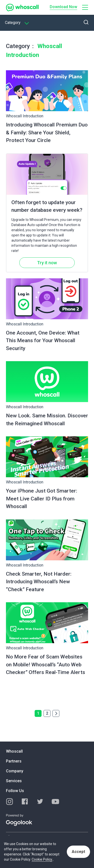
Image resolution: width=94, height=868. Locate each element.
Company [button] (15, 771)
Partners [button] (14, 761)
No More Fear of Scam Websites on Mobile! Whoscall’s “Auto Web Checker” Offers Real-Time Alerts (46, 664)
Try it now (47, 263)
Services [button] (14, 781)
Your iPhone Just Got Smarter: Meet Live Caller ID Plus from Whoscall (42, 499)
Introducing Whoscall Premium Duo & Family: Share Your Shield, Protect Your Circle (47, 133)
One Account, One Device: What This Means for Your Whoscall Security (43, 341)
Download (63, 7)
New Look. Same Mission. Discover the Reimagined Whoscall (47, 420)
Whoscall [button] (14, 751)
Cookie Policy (42, 859)
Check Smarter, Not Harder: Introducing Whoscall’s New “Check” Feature (39, 582)
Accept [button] (78, 852)
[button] (85, 7)
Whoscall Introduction (25, 116)
